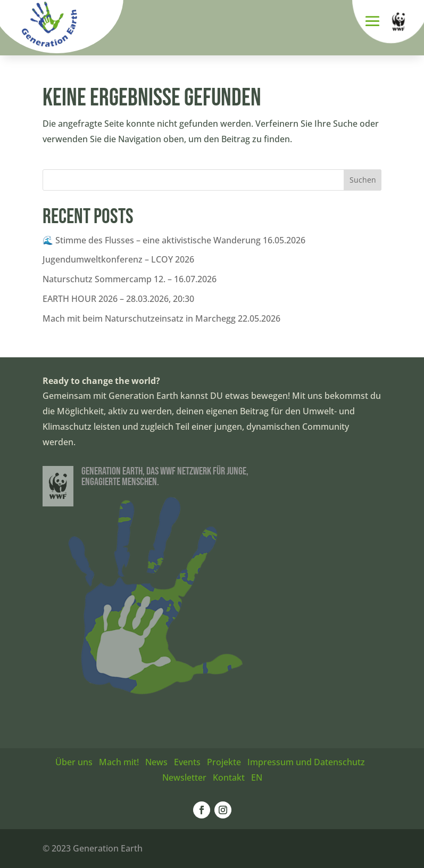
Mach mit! (119, 762)
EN (257, 777)
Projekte (224, 762)
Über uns (74, 762)
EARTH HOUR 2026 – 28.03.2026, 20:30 (118, 299)
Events (187, 762)
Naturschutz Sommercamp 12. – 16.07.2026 (130, 279)
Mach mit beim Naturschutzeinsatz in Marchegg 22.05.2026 (161, 318)
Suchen (363, 180)
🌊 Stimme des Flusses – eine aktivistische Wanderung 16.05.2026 (174, 240)
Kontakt (229, 777)
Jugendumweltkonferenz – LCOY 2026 (118, 259)
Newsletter (184, 777)
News (156, 762)
